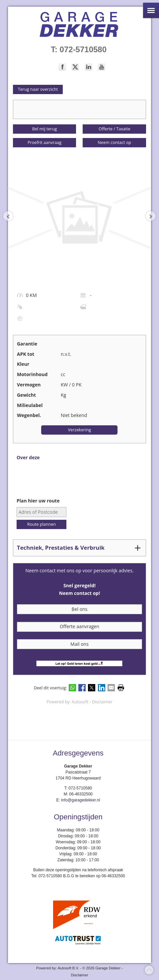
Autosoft (80, 702)
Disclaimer (102, 702)
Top (149, 970)
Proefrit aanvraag (44, 142)
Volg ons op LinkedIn (89, 67)
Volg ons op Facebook (62, 67)
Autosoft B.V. (68, 968)
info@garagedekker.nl (80, 800)
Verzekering (79, 430)
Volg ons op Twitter (75, 67)
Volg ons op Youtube (102, 67)
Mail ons (79, 644)
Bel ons (80, 609)
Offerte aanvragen (79, 626)
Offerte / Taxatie (114, 129)
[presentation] (12, 216)
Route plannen (41, 524)
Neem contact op (115, 142)
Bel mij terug (44, 129)
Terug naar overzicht (38, 89)
